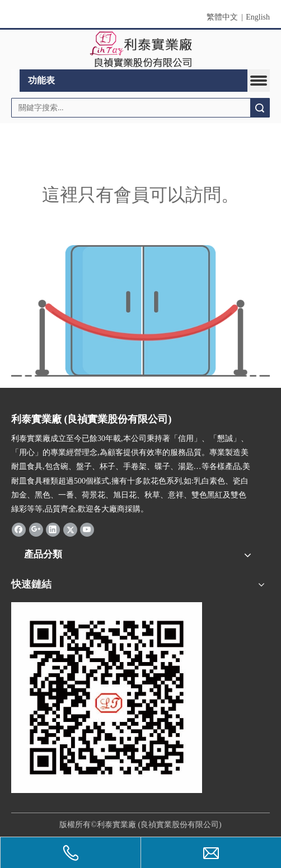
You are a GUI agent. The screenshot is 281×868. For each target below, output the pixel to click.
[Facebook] (19, 529)
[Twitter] (70, 529)
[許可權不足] (140, 311)
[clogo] (141, 50)
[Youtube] (87, 529)
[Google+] (36, 529)
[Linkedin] (53, 529)
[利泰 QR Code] (107, 698)
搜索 (260, 108)
